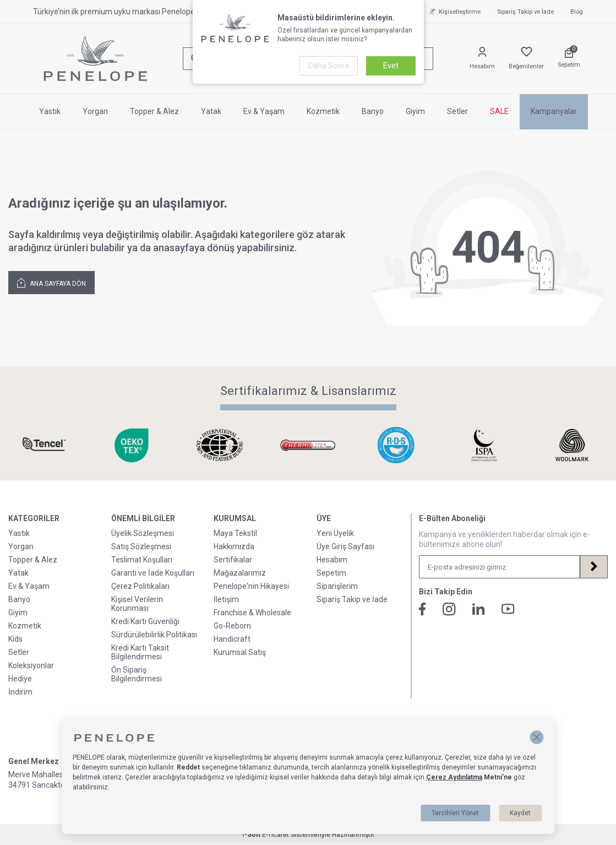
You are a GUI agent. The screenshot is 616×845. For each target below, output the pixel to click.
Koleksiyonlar (31, 665)
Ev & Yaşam (264, 111)
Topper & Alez (154, 111)
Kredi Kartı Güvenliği (145, 621)
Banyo (373, 111)
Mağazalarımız (240, 573)
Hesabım (332, 560)
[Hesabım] (482, 59)
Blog (577, 12)
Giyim (415, 111)
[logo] (96, 59)
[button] (536, 737)
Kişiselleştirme (454, 12)
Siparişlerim (337, 586)
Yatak (211, 111)
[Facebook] (423, 609)
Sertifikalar (233, 560)
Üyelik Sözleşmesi (143, 533)
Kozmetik (323, 111)
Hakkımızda (234, 546)
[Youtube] (508, 609)
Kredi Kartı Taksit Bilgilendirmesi (140, 652)
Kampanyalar (554, 111)
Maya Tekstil (235, 533)
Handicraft (232, 639)
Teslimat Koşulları (142, 560)
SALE (499, 111)
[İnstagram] (449, 609)
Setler (457, 111)
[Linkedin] (479, 609)
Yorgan (95, 111)
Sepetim (331, 573)
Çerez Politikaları (140, 586)
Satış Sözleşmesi (141, 546)
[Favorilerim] (526, 59)
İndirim (20, 692)
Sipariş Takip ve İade (525, 12)
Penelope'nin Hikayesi (251, 586)
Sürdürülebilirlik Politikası (154, 635)
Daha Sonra (329, 66)
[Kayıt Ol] (593, 567)
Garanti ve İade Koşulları (153, 573)
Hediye (20, 679)
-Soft (252, 835)
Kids (15, 639)
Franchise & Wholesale (252, 613)
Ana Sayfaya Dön (51, 282)
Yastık (50, 111)
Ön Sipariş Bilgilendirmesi (137, 674)
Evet (391, 66)
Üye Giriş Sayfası (345, 546)
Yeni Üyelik (335, 533)
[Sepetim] (569, 58)
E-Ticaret (276, 835)
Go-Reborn (232, 626)
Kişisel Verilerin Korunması (137, 604)
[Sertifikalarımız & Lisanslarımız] (44, 445)
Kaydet (520, 813)
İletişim (226, 599)
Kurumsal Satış (240, 652)
